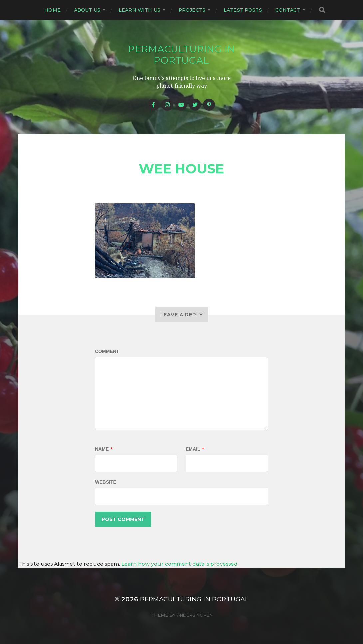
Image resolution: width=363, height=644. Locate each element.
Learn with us (139, 10)
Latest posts (243, 10)
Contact (288, 10)
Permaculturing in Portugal (181, 55)
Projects (192, 10)
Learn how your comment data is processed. (180, 564)
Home (52, 10)
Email (195, 449)
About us (87, 10)
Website (106, 482)
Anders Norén (195, 615)
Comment (107, 351)
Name (104, 449)
